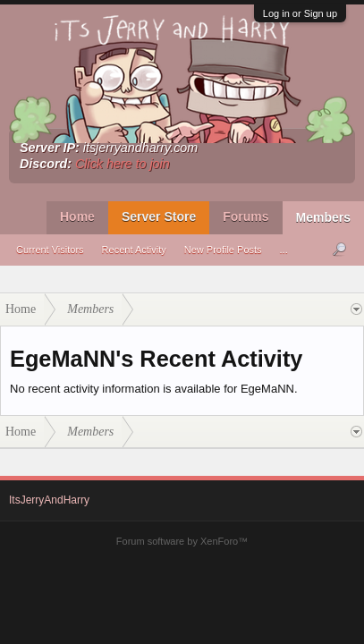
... (284, 250)
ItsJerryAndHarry (49, 500)
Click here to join (123, 164)
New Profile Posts (223, 250)
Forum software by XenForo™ (182, 541)
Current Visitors (50, 250)
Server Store (159, 216)
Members (323, 217)
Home (77, 216)
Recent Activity (134, 250)
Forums (245, 216)
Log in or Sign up (300, 13)
